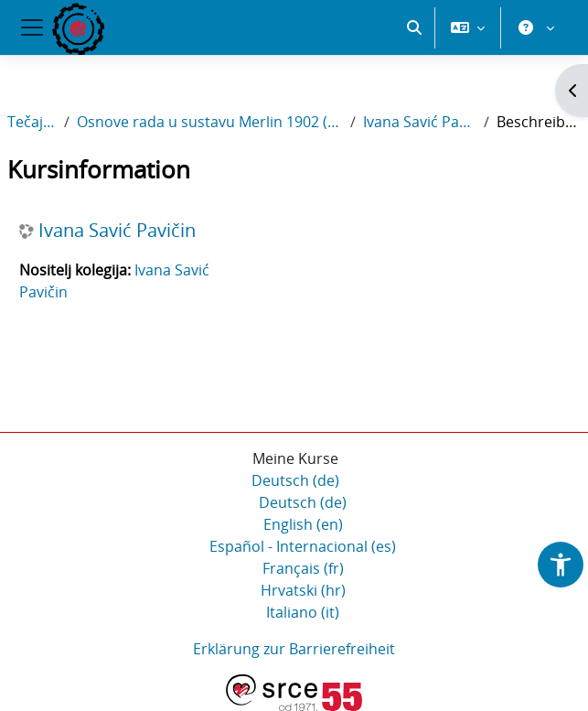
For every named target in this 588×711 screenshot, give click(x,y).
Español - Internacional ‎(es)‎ (303, 546)
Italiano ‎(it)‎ (303, 612)
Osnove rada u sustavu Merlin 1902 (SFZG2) (210, 122)
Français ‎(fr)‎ (303, 568)
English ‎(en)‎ (303, 524)
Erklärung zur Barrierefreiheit (294, 649)
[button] (414, 27)
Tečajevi (32, 122)
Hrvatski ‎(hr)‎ (303, 590)
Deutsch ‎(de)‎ (295, 480)
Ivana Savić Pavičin (420, 122)
